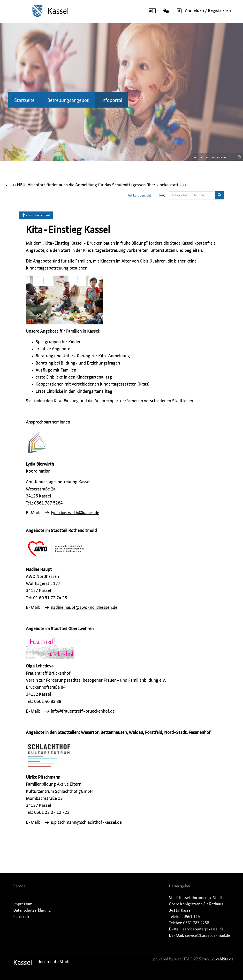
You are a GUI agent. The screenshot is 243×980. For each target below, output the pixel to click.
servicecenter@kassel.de (203, 929)
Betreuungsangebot (68, 101)
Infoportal (112, 101)
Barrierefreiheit (26, 917)
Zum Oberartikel (36, 215)
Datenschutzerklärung (32, 910)
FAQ (162, 196)
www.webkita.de (219, 959)
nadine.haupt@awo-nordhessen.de (84, 608)
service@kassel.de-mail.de (208, 936)
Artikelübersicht (139, 196)
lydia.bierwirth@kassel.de (75, 513)
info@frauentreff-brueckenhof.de (83, 711)
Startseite (24, 101)
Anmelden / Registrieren (202, 11)
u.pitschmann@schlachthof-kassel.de (86, 823)
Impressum (23, 904)
